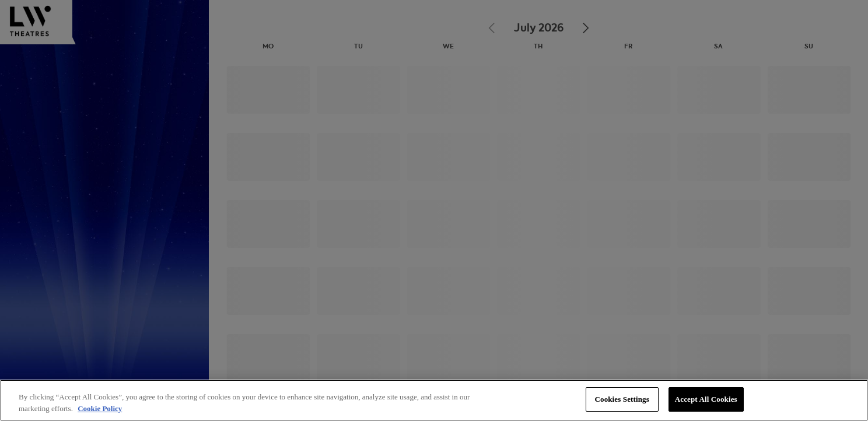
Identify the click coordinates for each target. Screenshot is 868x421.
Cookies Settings (622, 399)
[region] (434, 400)
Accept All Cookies (706, 399)
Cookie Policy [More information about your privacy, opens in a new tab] (100, 408)
